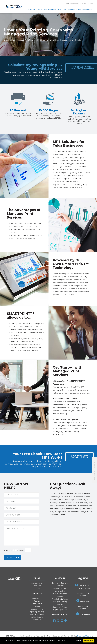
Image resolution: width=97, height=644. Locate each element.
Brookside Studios (84, 636)
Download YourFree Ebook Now (79, 457)
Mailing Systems (37, 617)
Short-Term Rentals (37, 614)
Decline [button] (78, 641)
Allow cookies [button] (88, 641)
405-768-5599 (88, 3)
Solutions (32, 10)
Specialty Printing (37, 612)
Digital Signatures (60, 610)
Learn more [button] (61, 641)
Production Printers (37, 609)
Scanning (37, 620)
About (40, 10)
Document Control (60, 607)
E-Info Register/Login (85, 10)
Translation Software (60, 599)
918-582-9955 (74, 3)
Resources (62, 10)
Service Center (50, 10)
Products (37, 594)
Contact (71, 10)
